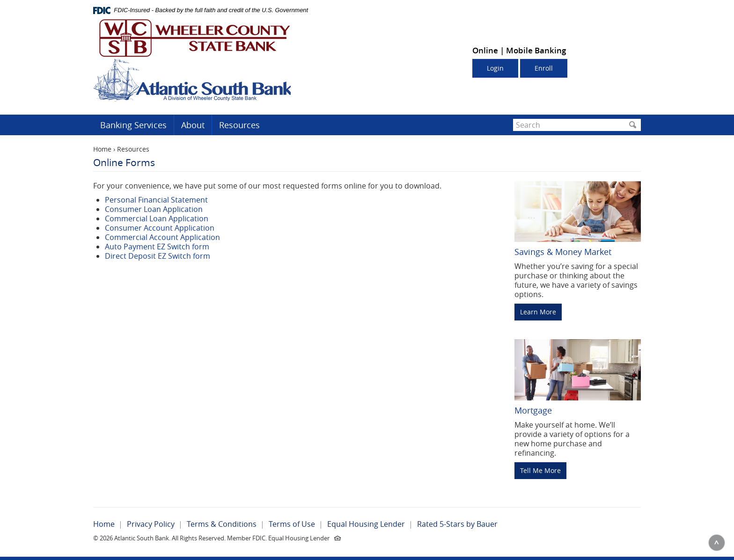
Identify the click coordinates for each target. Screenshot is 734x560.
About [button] (193, 125)
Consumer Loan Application (154, 209)
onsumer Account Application (162, 228)
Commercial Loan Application (157, 218)
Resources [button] (239, 125)
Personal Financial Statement (156, 200)
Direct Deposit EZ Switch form (158, 256)
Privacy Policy (151, 524)
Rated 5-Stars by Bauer (457, 524)
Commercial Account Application (162, 237)
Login (495, 68)
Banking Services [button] (133, 125)
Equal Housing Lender (366, 524)
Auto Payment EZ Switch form (157, 247)
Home (102, 149)
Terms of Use (292, 524)
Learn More (538, 312)
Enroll (544, 68)
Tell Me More (540, 470)
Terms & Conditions (222, 524)
